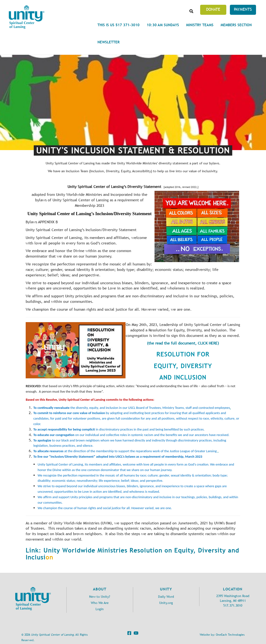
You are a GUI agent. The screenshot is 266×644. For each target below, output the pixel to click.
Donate (213, 9)
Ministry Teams (200, 25)
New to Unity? (100, 597)
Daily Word (166, 597)
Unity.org (166, 603)
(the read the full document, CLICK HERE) (183, 343)
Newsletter (109, 42)
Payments (243, 9)
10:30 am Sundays (163, 25)
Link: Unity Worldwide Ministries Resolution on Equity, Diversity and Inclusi (132, 554)
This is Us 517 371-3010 (118, 25)
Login (100, 609)
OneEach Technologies (230, 635)
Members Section (236, 25)
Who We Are (100, 603)
